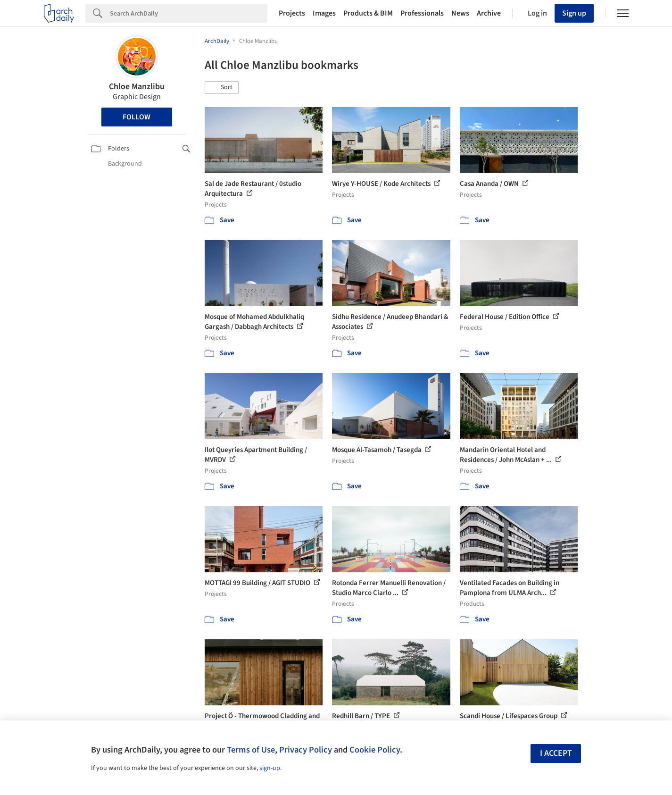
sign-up (270, 768)
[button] (222, 88)
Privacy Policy (306, 750)
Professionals (422, 13)
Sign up (574, 13)
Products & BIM (368, 13)
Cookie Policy (375, 750)
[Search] (189, 13)
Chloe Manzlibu (137, 87)
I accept (556, 753)
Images (324, 13)
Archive (489, 13)
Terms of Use (251, 750)
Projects (292, 13)
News (460, 13)
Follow (137, 117)
